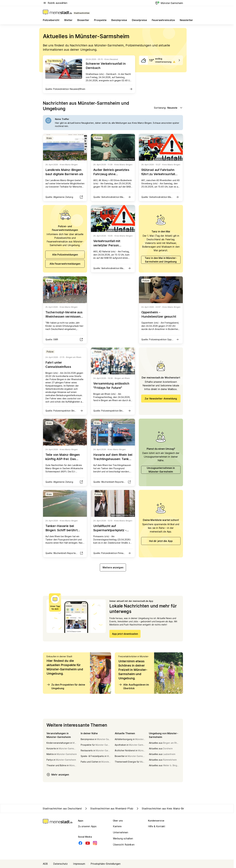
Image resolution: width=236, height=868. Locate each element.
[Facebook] (80, 843)
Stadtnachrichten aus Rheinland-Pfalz (109, 808)
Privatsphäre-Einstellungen (106, 864)
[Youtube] (88, 843)
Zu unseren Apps (87, 826)
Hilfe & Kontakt (157, 826)
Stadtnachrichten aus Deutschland (62, 808)
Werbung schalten (123, 838)
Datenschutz (60, 864)
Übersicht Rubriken (124, 845)
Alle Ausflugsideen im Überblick (134, 686)
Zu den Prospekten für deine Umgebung (66, 686)
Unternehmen (121, 832)
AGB (45, 864)
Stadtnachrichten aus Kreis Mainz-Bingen (162, 808)
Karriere (117, 826)
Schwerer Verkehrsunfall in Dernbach (106, 66)
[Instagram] (95, 843)
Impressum (79, 864)
